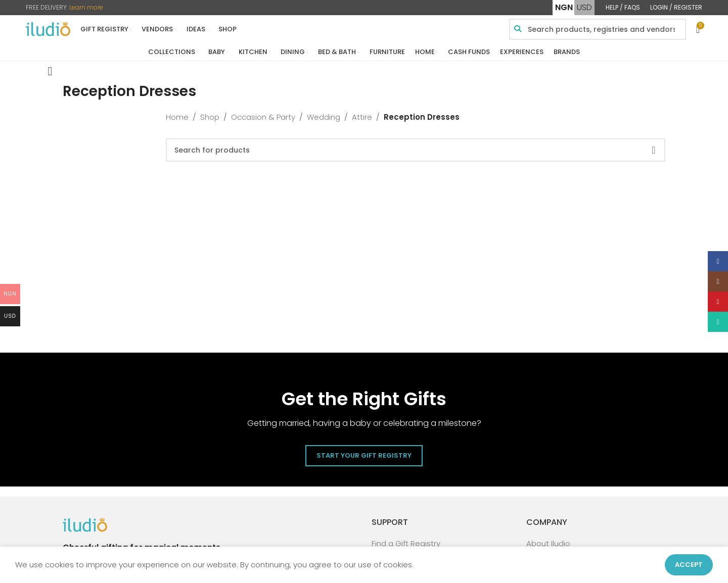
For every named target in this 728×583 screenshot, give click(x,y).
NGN (564, 7)
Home (177, 117)
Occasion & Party (263, 117)
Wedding (324, 117)
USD (584, 7)
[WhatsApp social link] (718, 322)
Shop (210, 117)
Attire (362, 117)
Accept (689, 565)
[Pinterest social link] (718, 302)
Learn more (86, 7)
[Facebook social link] (718, 261)
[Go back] (50, 71)
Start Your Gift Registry (364, 455)
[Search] (416, 150)
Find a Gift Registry (406, 543)
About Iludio (548, 543)
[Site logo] (48, 29)
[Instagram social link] (718, 281)
